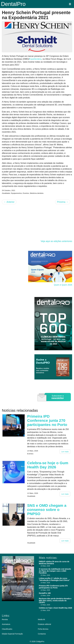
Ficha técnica (43, 629)
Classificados (7, 629)
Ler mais (65, 452)
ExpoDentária (35, 59)
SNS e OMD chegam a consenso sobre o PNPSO (47, 510)
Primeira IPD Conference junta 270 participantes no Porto (47, 420)
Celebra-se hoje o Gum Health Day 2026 (48, 465)
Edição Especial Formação (12, 634)
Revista (5, 619)
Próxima (63, 202)
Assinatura (6, 624)
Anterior (9, 202)
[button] (70, 4)
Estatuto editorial (44, 624)
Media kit (41, 619)
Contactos (42, 634)
